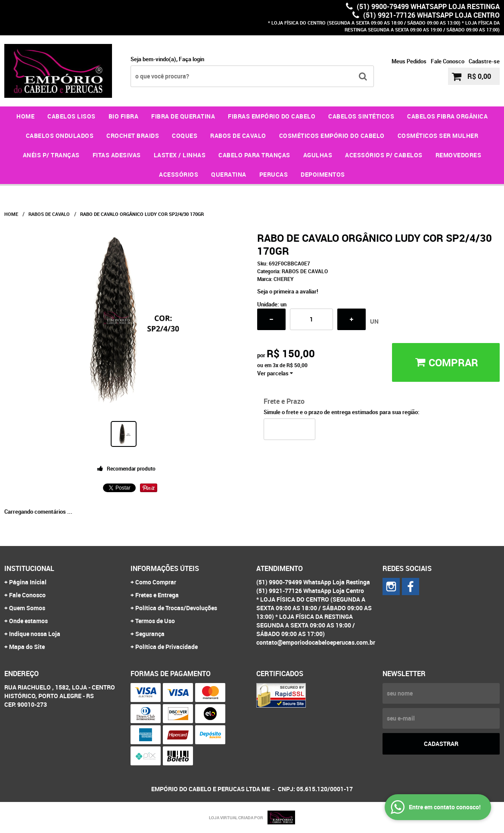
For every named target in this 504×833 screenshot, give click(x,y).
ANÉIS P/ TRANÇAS (51, 155)
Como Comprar (156, 582)
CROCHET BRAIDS (133, 136)
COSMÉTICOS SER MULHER (438, 136)
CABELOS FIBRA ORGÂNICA (447, 116)
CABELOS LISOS (72, 116)
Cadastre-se (484, 61)
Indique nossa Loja (35, 634)
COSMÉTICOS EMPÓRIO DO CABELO (332, 136)
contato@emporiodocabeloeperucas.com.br (316, 642)
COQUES (185, 136)
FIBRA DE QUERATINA (183, 116)
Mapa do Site (27, 647)
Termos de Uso (155, 621)
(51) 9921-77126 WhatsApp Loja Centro (431, 15)
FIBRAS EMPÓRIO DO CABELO (272, 116)
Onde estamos (28, 621)
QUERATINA (229, 174)
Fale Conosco (448, 61)
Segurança (150, 634)
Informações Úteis (165, 568)
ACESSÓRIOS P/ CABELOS (384, 155)
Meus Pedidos (409, 61)
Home (25, 116)
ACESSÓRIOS (179, 174)
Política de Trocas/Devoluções (176, 608)
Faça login (191, 59)
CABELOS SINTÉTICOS (361, 116)
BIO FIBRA (124, 116)
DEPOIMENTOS (323, 174)
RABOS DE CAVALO (238, 136)
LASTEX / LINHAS (180, 155)
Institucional (29, 568)
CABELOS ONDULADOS (60, 136)
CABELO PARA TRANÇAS (254, 155)
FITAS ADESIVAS (117, 155)
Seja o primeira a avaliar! (288, 291)
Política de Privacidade (166, 647)
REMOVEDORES (459, 155)
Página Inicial (28, 582)
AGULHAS (318, 155)
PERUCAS (274, 174)
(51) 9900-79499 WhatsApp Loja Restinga (427, 6)
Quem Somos (27, 608)
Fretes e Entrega (157, 595)
